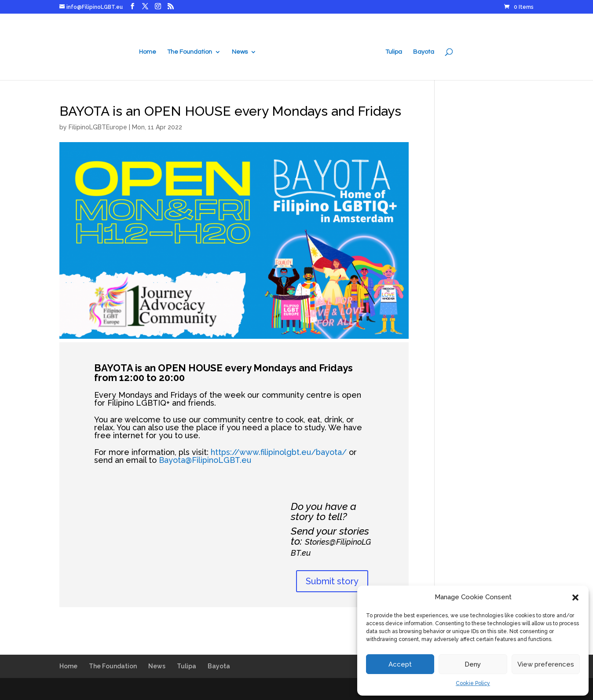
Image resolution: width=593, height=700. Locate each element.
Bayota (422, 51)
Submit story (332, 581)
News (241, 51)
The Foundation (191, 51)
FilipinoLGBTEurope (98, 127)
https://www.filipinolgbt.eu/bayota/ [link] (279, 452)
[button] (575, 597)
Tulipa (392, 51)
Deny (473, 664)
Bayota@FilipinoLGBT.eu (205, 460)
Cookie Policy (473, 683)
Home (149, 51)
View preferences (546, 664)
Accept (400, 664)
